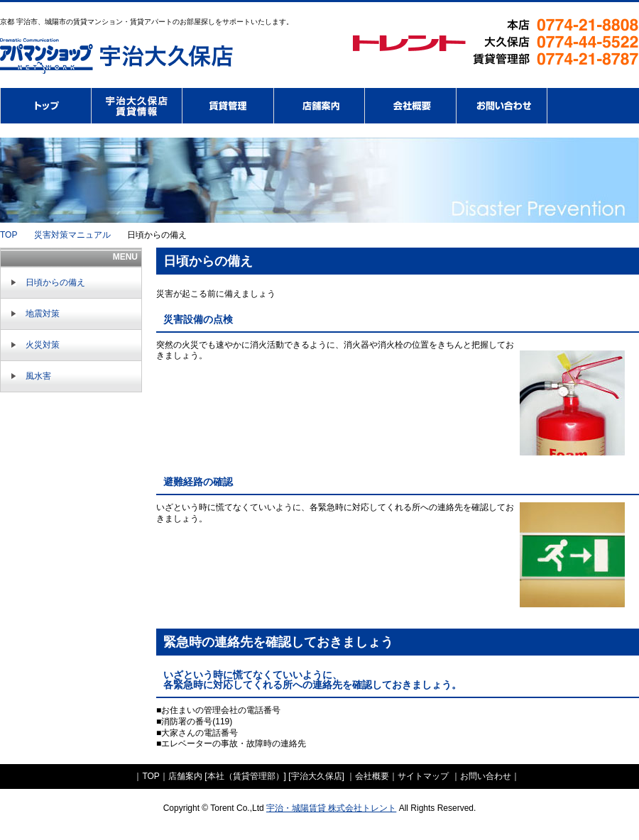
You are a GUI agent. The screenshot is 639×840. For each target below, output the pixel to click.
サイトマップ (424, 776)
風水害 (38, 376)
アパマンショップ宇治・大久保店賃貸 (137, 106)
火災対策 (43, 345)
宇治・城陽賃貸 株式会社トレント (331, 808)
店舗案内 (319, 106)
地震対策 (43, 314)
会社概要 (411, 106)
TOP (9, 235)
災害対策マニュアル (72, 235)
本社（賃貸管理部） (246, 776)
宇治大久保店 (317, 776)
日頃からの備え (55, 282)
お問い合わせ (502, 106)
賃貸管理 (228, 106)
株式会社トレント (46, 106)
